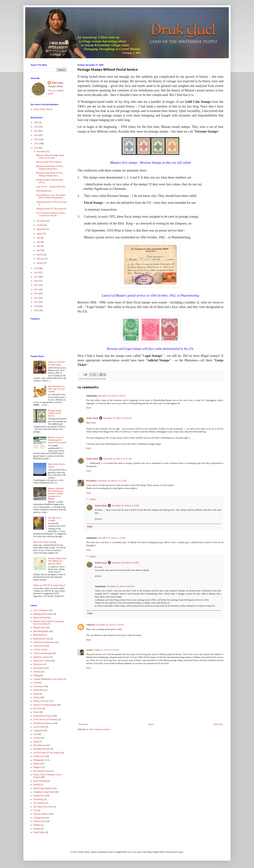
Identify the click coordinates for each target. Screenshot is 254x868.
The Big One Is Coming (55, 519)
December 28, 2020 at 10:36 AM (117, 418)
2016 (36, 281)
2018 (36, 272)
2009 (36, 310)
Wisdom (37, 829)
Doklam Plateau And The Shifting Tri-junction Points (57, 561)
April (39, 250)
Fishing (37, 675)
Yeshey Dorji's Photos (43, 109)
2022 (36, 139)
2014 (36, 289)
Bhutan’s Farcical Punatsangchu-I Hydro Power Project (57, 440)
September (41, 229)
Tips (35, 810)
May (39, 246)
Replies (93, 499)
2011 (36, 302)
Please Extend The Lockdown (49, 162)
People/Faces (39, 756)
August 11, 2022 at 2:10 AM (106, 650)
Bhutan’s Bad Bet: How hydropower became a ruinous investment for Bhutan (56, 494)
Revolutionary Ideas (42, 771)
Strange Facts (39, 796)
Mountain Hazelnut (42, 749)
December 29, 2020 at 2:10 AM (110, 625)
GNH (36, 683)
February (41, 259)
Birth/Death (38, 635)
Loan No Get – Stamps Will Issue (51, 187)
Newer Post (83, 724)
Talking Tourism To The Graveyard (51, 209)
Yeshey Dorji (92, 418)
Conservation (39, 646)
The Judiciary (39, 803)
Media (36, 742)
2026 (36, 122)
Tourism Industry (41, 814)
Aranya (90, 650)
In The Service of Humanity (45, 719)
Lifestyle (37, 738)
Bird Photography (41, 631)
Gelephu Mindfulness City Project (48, 679)
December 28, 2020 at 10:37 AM (117, 459)
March (40, 255)
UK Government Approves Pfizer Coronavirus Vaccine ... (51, 214)
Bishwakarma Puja (41, 639)
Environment (39, 668)
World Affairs (39, 832)
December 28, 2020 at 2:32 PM (125, 506)
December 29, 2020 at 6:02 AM (120, 586)
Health (36, 694)
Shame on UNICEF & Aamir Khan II (49, 585)
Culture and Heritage (42, 653)
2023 (36, 135)
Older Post (218, 724)
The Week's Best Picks (43, 807)
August (40, 233)
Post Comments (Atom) (100, 729)
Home (151, 724)
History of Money (41, 701)
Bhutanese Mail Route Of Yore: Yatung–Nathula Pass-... (50, 174)
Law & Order (39, 727)
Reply (89, 408)
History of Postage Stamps (95, 379)
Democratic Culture (42, 661)
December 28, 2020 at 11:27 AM (112, 481)
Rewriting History (44, 191)
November (41, 221)
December (41, 151)
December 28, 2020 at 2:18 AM (112, 396)
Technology (38, 799)
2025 (36, 127)
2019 (36, 268)
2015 (36, 285)
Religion (37, 767)
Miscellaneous (40, 745)
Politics (37, 764)
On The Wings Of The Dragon (46, 753)
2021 (36, 144)
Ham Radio (38, 690)
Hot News (38, 708)
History (37, 697)
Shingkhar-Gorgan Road (44, 792)
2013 (36, 294)
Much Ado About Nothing (45, 542)
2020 (36, 148)
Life (35, 734)
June (39, 242)
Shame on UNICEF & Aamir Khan (57, 363)
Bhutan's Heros (40, 627)
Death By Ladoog (41, 657)
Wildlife (37, 825)
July (39, 238)
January (40, 263)
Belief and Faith (40, 618)
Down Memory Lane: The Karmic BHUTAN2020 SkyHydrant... (51, 196)
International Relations (43, 723)
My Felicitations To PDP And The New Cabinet (57, 389)
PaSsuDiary (92, 481)
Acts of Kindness (41, 610)
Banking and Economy (43, 614)
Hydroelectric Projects (43, 716)
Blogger (180, 852)
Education (38, 664)
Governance (39, 686)
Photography (39, 760)
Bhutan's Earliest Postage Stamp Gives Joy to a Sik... (50, 157)
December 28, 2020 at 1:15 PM (112, 538)
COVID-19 (38, 650)
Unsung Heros (40, 818)
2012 (36, 298)
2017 (36, 277)
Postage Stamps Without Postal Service (55, 413)
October (40, 225)
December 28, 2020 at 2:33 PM (125, 563)
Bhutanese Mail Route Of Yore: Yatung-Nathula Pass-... (50, 168)
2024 (36, 131)
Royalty (37, 785)
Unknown (91, 625)
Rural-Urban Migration (43, 788)
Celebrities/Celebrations (44, 642)
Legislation (38, 730)
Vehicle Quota (39, 821)
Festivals (37, 672)
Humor (36, 712)
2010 (36, 306)
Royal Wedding (40, 781)
